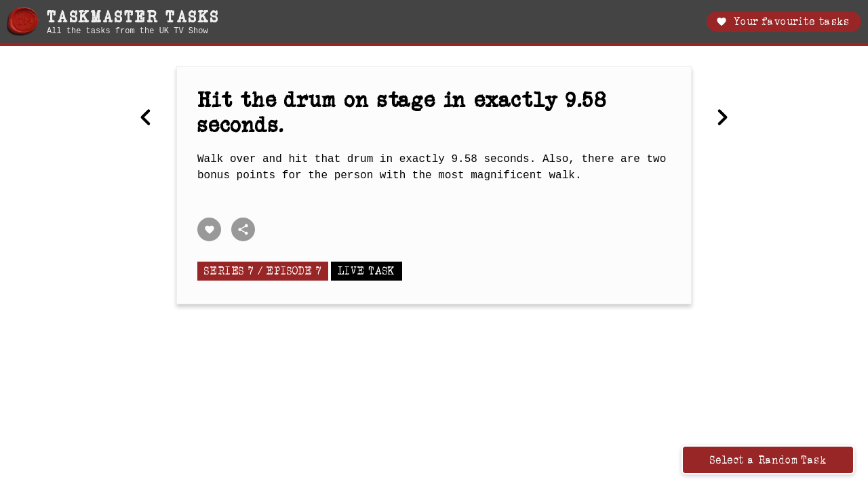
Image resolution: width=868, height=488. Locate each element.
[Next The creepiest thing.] (722, 119)
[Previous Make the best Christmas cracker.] (146, 119)
